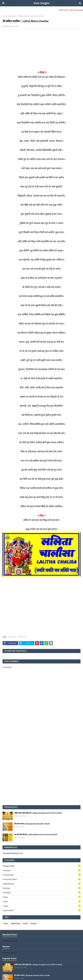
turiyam (33, 923)
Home (5, 16)
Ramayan (42, 893)
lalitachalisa (12, 16)
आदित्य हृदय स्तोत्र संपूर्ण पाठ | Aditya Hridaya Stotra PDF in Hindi (38, 813)
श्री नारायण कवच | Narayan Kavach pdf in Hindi (32, 824)
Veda (42, 901)
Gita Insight (42, 3)
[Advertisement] (41, 49)
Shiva (42, 897)
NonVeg (42, 888)
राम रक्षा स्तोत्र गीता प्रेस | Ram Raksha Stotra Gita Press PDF (36, 834)
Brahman (42, 870)
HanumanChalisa (42, 879)
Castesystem (42, 875)
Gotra (6, 923)
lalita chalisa (12, 637)
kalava (25, 923)
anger (42, 906)
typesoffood (42, 910)
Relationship (16, 923)
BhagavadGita (42, 866)
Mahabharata (42, 884)
